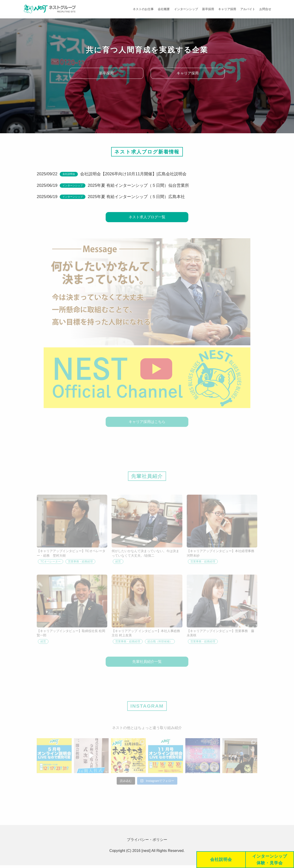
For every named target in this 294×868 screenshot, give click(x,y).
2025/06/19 (47, 185)
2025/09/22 (47, 174)
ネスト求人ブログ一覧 (147, 217)
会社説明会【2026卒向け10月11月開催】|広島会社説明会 (133, 174)
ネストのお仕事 (140, 9)
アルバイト (247, 9)
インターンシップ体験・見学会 (270, 860)
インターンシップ (184, 9)
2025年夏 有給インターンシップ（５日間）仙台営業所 (138, 185)
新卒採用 (206, 9)
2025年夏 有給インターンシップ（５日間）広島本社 (136, 197)
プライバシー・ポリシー (147, 842)
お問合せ (265, 9)
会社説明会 (69, 174)
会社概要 (161, 9)
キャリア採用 (226, 9)
